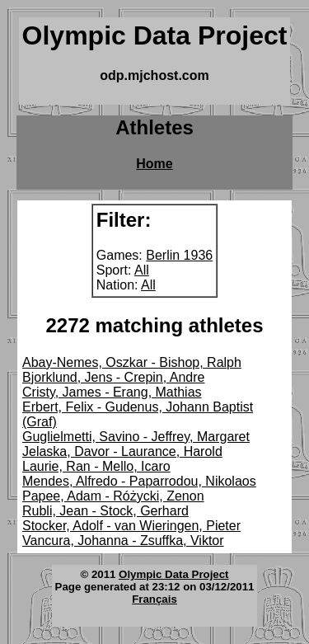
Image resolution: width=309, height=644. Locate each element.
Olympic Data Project (173, 574)
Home (154, 164)
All (142, 270)
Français (154, 599)
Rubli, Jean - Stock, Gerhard (105, 511)
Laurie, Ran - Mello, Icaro (96, 466)
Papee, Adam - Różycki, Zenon (113, 496)
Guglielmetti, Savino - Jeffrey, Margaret (136, 437)
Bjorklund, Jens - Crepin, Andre (113, 377)
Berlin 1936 (179, 255)
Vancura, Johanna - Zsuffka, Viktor (123, 541)
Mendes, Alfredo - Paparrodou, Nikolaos (139, 481)
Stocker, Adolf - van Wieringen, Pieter (131, 526)
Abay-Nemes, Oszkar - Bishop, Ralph (132, 362)
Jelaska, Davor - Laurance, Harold (122, 451)
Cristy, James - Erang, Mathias (112, 392)
